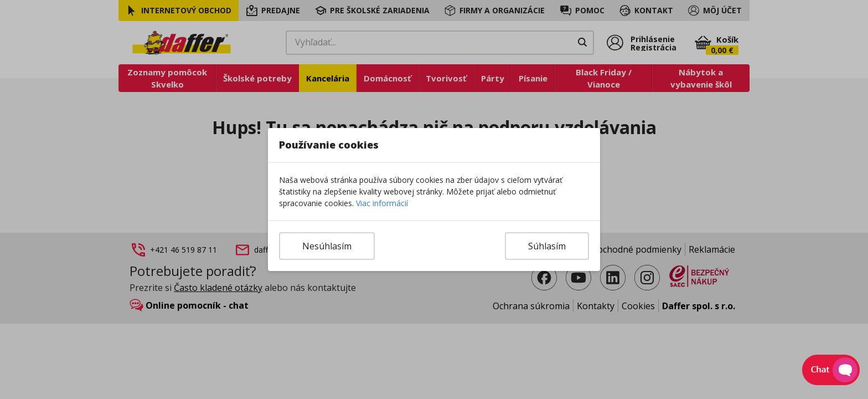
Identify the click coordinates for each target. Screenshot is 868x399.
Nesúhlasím (327, 246)
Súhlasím (547, 246)
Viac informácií (382, 203)
